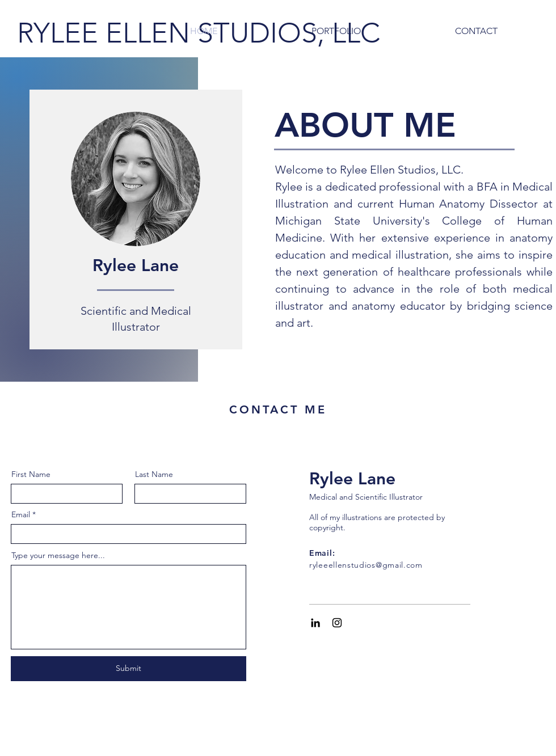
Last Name (154, 474)
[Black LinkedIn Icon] (315, 623)
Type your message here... (58, 555)
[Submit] (129, 669)
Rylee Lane (352, 479)
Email (21, 514)
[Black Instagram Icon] (337, 623)
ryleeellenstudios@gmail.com (366, 565)
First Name (31, 474)
